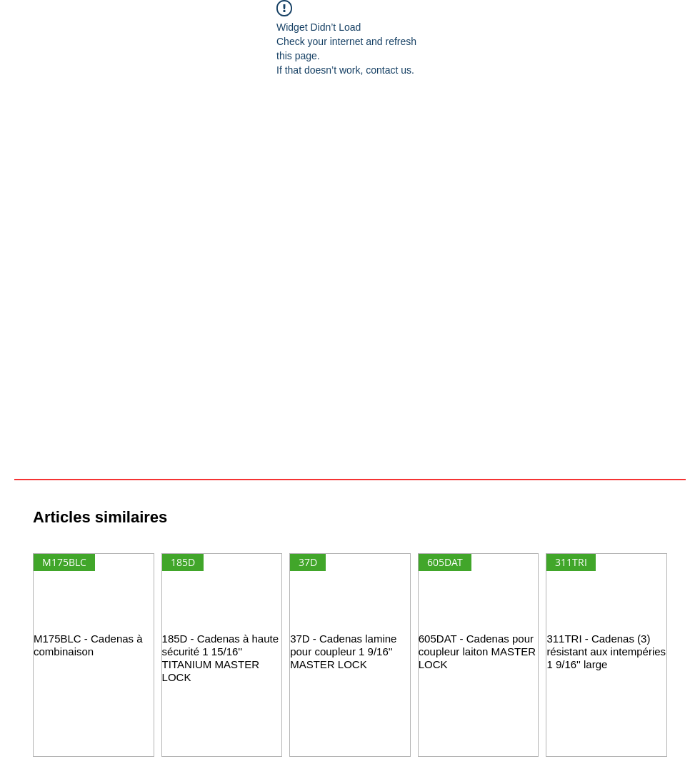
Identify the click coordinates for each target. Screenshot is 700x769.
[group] (350, 655)
